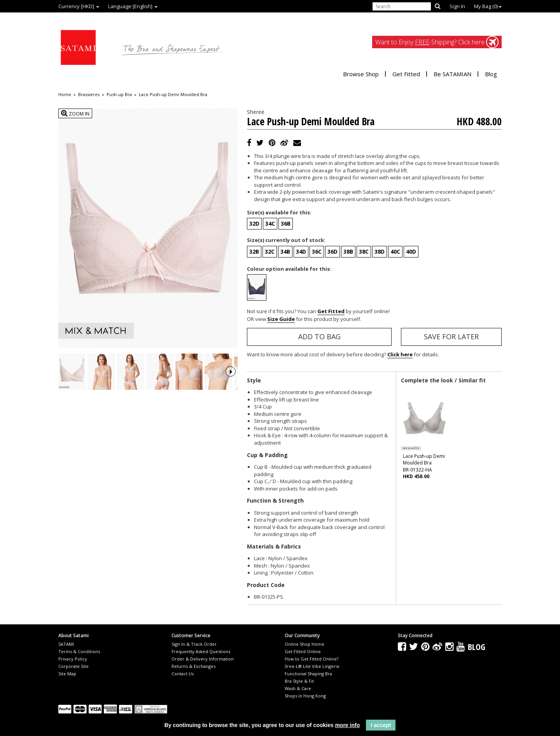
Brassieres (89, 95)
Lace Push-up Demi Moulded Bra (173, 95)
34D (301, 251)
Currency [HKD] (79, 6)
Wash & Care (298, 688)
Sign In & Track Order (194, 644)
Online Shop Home (304, 644)
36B (286, 223)
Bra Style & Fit (299, 681)
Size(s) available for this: (279, 212)
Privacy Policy (73, 659)
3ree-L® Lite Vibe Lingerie (312, 666)
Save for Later (451, 336)
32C (270, 251)
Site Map (67, 674)
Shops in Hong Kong (305, 696)
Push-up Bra (119, 95)
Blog (491, 74)
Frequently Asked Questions (201, 651)
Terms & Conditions (79, 651)
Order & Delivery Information (203, 659)
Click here (400, 354)
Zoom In (75, 113)
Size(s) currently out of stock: (286, 240)
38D (380, 251)
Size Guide (281, 319)
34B (285, 251)
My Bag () (488, 6)
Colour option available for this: (289, 269)
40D (411, 251)
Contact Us (183, 674)
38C (364, 251)
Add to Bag (319, 336)
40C (395, 251)
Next (231, 382)
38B (348, 251)
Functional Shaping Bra (308, 674)
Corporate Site (73, 666)
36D (332, 251)
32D (254, 223)
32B (254, 251)
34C (270, 223)
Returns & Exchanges (193, 666)
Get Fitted (406, 74)
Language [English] (133, 6)
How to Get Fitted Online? (311, 659)
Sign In (457, 6)
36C (317, 251)
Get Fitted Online (303, 651)
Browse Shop (361, 74)
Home (65, 95)
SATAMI (66, 644)
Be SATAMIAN (452, 74)
